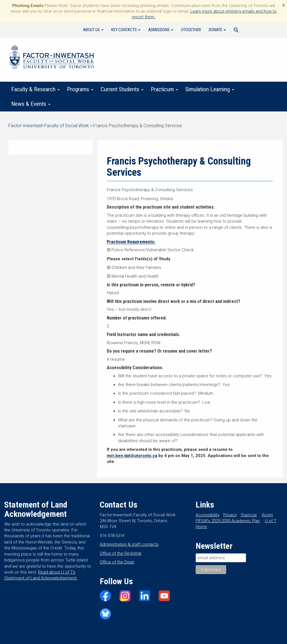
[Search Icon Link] (236, 31)
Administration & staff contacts (129, 544)
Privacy (230, 515)
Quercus (249, 515)
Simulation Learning (210, 89)
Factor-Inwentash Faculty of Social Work (52, 58)
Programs (80, 89)
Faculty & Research (35, 89)
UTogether (191, 30)
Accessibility (208, 515)
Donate (217, 30)
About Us (93, 30)
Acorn (267, 515)
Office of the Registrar (121, 553)
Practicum (164, 89)
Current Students (122, 89)
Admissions (161, 30)
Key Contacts (126, 30)
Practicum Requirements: (131, 242)
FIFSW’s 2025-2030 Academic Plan (228, 521)
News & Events (31, 104)
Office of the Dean (117, 562)
